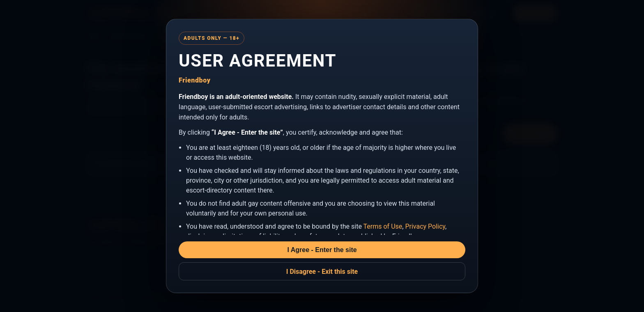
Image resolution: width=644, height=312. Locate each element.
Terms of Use (383, 226)
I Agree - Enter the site (322, 250)
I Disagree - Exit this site (322, 272)
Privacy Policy (425, 226)
